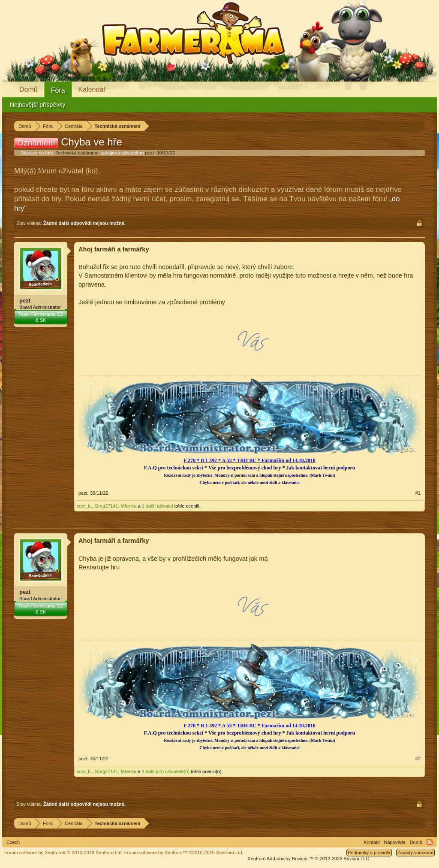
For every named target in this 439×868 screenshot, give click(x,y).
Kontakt (371, 842)
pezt (149, 153)
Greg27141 (107, 506)
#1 (418, 493)
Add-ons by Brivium (309, 859)
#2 (418, 759)
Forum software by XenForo (64, 853)
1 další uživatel (158, 506)
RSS (430, 842)
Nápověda (395, 842)
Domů (29, 89)
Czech (13, 842)
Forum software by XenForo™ (184, 853)
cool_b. (84, 506)
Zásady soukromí (415, 853)
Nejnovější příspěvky (38, 105)
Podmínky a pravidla (369, 853)
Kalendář (92, 89)
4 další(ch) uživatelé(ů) (166, 771)
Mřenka (129, 506)
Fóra (58, 90)
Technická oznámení (77, 153)
